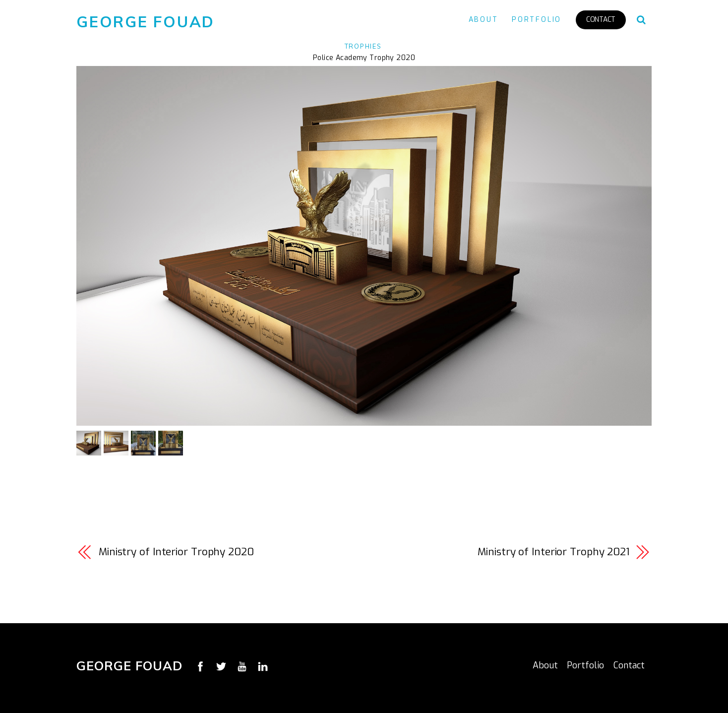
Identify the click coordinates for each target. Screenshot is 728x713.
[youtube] (242, 666)
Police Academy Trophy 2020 (364, 58)
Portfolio (537, 20)
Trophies (363, 46)
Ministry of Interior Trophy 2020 (176, 552)
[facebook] (200, 666)
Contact (601, 20)
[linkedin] (263, 666)
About (484, 20)
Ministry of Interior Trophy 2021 (553, 552)
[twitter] (221, 666)
